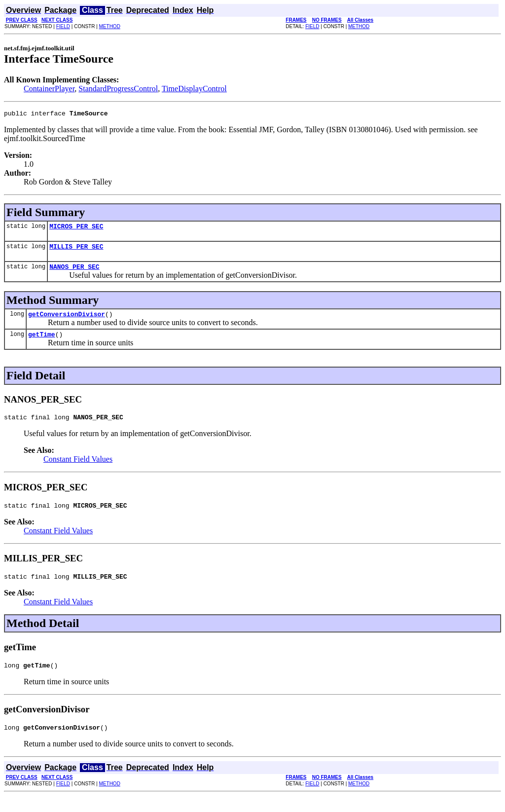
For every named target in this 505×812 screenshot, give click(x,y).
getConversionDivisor (67, 321)
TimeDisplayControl (194, 89)
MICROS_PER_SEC (76, 229)
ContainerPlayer (49, 89)
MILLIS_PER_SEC (76, 251)
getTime (42, 343)
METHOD (110, 26)
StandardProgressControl (118, 89)
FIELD (63, 26)
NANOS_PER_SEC (74, 272)
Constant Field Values (78, 469)
